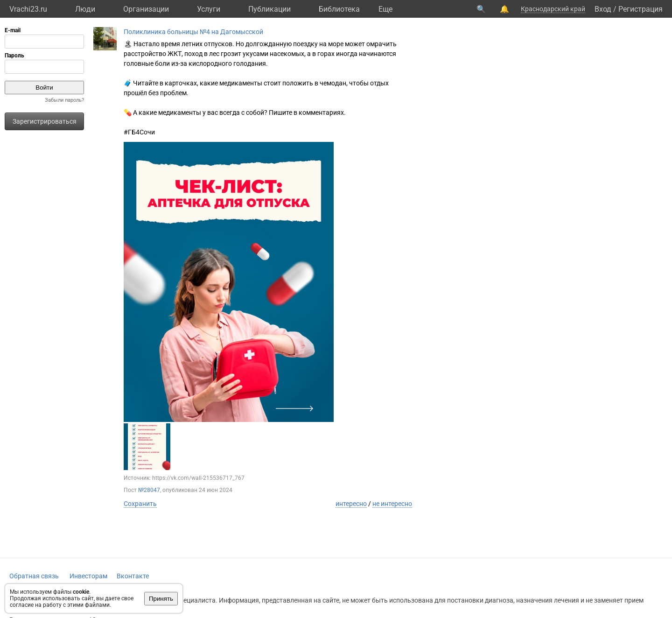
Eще (385, 9)
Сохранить (140, 504)
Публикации (269, 9)
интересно (351, 504)
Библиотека (339, 9)
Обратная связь (34, 576)
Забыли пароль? (64, 100)
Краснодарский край (553, 9)
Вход (603, 9)
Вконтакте (133, 576)
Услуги (209, 9)
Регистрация (640, 9)
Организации (146, 9)
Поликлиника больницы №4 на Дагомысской (193, 32)
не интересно (392, 504)
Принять (161, 599)
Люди (85, 9)
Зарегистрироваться (45, 121)
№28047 (149, 490)
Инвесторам (88, 576)
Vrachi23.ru (28, 9)
